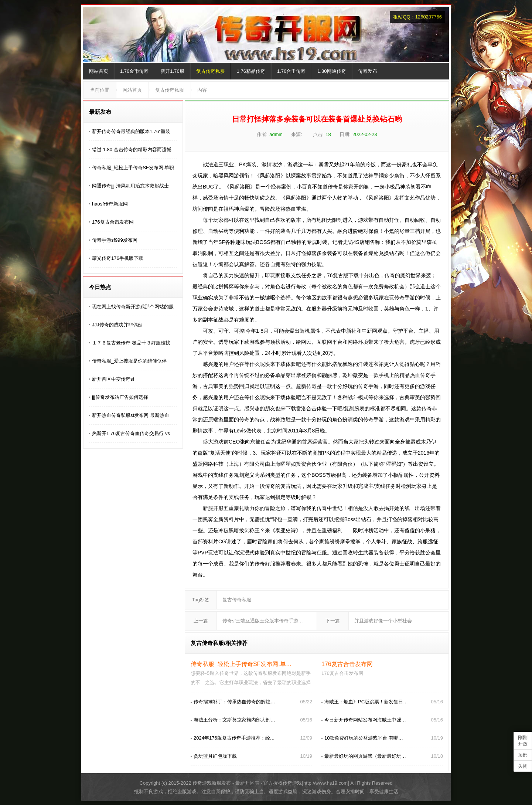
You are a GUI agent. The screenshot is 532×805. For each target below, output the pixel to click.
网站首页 (99, 71)
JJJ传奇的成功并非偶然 (117, 325)
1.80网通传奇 (332, 71)
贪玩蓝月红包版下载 (215, 756)
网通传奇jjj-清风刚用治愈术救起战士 (130, 186)
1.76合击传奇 (291, 71)
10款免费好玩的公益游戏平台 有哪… (364, 738)
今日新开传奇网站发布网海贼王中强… (365, 720)
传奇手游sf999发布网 (115, 240)
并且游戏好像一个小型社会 (383, 621)
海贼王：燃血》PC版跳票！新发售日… (366, 702)
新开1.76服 (172, 71)
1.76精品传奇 (251, 71)
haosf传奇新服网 (110, 204)
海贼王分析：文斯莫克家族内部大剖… (234, 720)
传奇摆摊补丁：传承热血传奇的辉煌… (234, 702)
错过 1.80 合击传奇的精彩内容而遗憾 (132, 150)
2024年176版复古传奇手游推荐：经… (234, 738)
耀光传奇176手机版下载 (118, 258)
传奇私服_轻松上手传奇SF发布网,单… (241, 664)
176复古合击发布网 (113, 222)
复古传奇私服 (211, 71)
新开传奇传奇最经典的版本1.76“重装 (131, 131)
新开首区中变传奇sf (113, 379)
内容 (202, 90)
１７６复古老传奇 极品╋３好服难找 (131, 343)
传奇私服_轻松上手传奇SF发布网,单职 (133, 168)
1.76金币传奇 (134, 71)
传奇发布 (368, 71)
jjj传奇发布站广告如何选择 (120, 397)
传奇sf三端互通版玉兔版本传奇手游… (263, 621)
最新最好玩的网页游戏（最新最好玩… (365, 756)
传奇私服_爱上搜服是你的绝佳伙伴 (129, 361)
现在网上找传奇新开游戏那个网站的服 (133, 307)
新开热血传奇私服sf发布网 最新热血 (131, 415)
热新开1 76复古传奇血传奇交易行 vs (131, 433)
